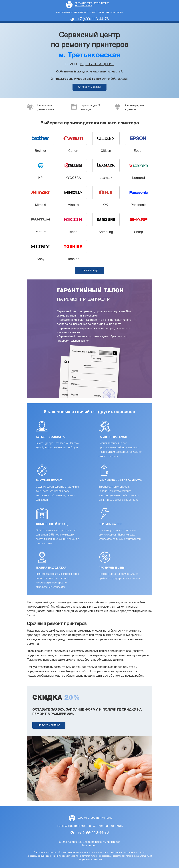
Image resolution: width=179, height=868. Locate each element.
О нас (93, 13)
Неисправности (66, 13)
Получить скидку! (49, 725)
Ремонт (83, 13)
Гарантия (103, 13)
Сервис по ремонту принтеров (92, 5)
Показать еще (89, 270)
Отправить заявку (89, 87)
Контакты (117, 13)
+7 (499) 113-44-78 (93, 19)
